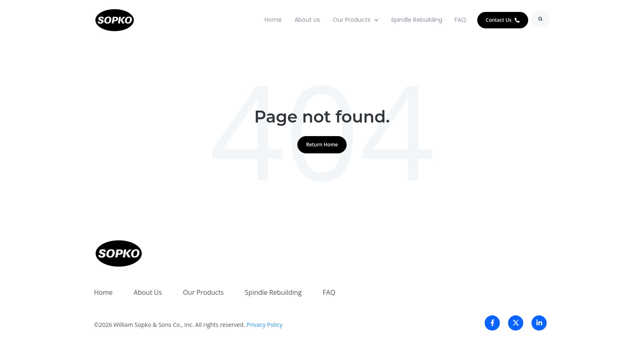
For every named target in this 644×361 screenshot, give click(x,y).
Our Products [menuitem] (203, 292)
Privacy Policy (264, 325)
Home (273, 20)
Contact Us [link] (503, 20)
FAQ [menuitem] (329, 292)
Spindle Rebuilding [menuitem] (273, 292)
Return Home (322, 145)
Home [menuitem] (103, 292)
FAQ (460, 20)
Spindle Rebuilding (417, 20)
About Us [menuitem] (148, 292)
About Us (307, 20)
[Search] (540, 19)
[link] (115, 19)
